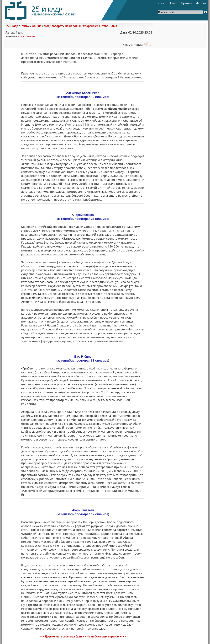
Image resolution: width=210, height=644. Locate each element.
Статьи (159, 3)
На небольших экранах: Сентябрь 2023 (91, 26)
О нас (173, 3)
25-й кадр (12, 26)
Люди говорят (53, 26)
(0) (148, 45)
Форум (201, 3)
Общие (37, 26)
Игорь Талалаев (26, 36)
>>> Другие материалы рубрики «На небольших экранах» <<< (83, 636)
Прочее (187, 3)
